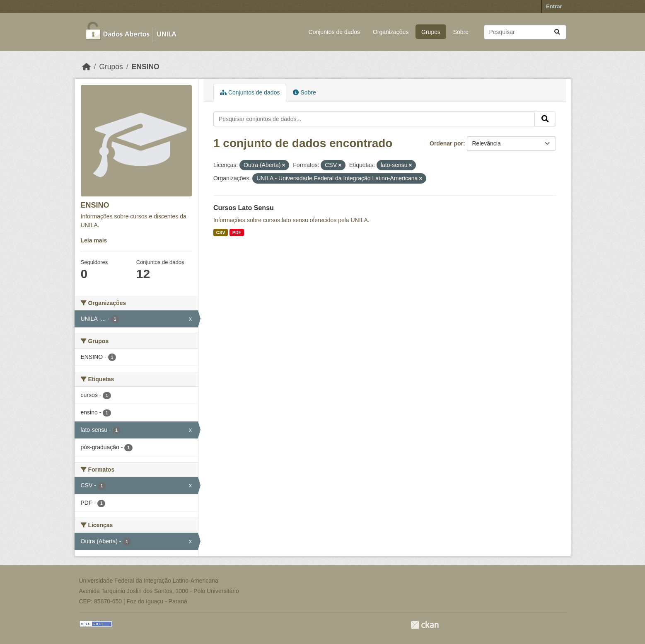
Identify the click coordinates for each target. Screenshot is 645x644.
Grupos (431, 32)
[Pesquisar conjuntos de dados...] (525, 32)
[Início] (87, 67)
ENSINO (146, 67)
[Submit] (557, 32)
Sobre (461, 32)
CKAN (425, 625)
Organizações (391, 32)
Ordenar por (446, 143)
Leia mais (94, 240)
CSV (221, 232)
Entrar (554, 6)
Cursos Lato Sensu (244, 208)
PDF (237, 232)
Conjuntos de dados (335, 32)
